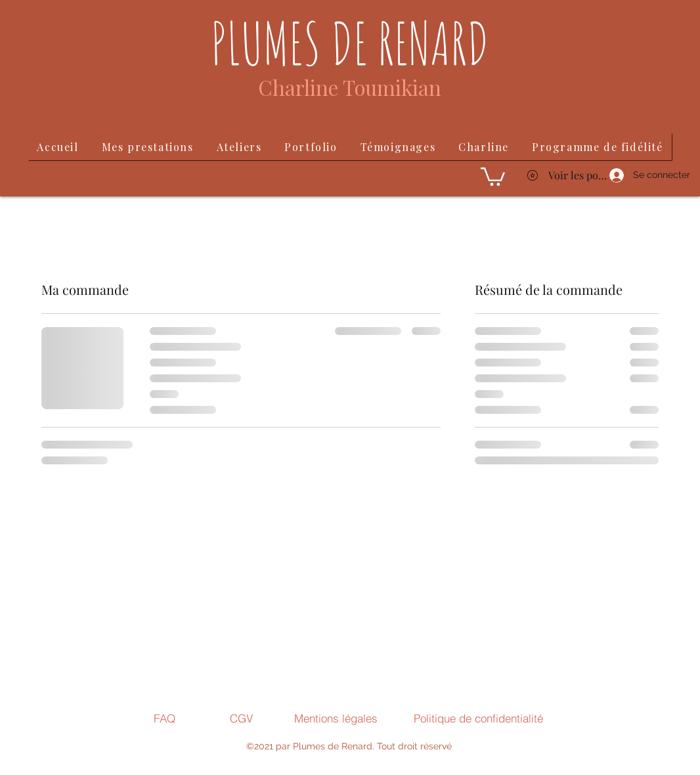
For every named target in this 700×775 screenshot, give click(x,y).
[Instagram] (330, 688)
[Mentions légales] (336, 718)
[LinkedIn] (350, 688)
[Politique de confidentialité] (478, 718)
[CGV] (241, 718)
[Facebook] (370, 688)
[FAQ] (164, 718)
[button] (493, 176)
